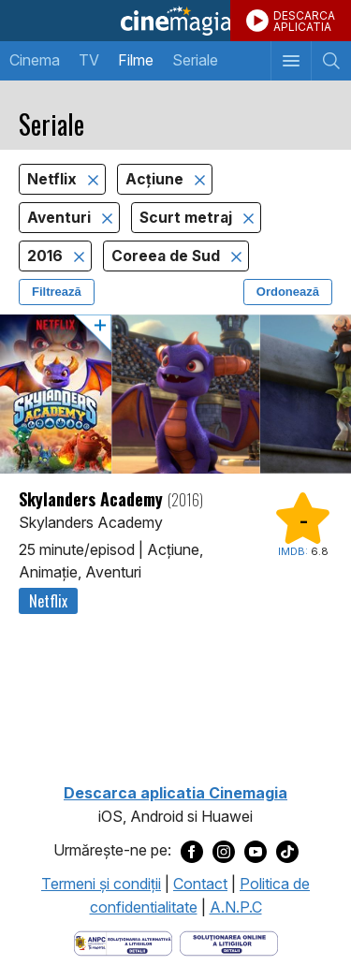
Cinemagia (175, 21)
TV (89, 60)
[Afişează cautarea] (331, 61)
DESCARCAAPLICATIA (304, 21)
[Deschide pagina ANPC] (123, 942)
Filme (136, 60)
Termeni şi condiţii (101, 884)
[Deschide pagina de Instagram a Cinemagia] (224, 851)
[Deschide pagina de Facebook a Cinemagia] (192, 851)
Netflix (54, 179)
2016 (47, 256)
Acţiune (156, 179)
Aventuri (61, 218)
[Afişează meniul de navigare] (291, 61)
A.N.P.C (236, 907)
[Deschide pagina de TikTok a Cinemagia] (287, 851)
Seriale (195, 60)
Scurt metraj (188, 218)
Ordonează (288, 292)
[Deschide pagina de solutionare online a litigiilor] (229, 942)
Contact (200, 884)
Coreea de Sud (168, 256)
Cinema (35, 60)
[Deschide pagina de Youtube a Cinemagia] (256, 851)
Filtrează (57, 292)
